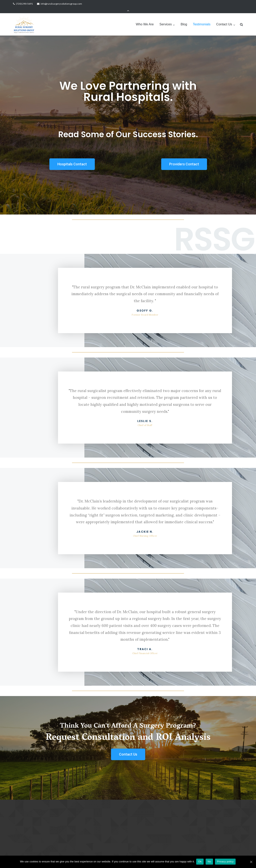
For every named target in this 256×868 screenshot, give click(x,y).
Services (165, 19)
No (210, 862)
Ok (200, 862)
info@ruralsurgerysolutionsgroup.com (61, 4)
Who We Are (145, 19)
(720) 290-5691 (24, 4)
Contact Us (224, 19)
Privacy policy (226, 862)
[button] (72, 159)
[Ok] (251, 862)
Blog (184, 19)
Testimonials (202, 19)
